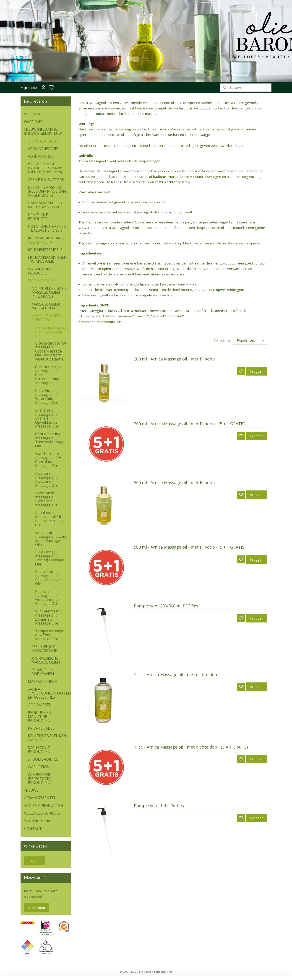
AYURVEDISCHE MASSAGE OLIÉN (46, 660)
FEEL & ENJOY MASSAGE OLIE (44, 649)
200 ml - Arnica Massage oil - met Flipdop (174, 359)
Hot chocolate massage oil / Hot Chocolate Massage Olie (50, 460)
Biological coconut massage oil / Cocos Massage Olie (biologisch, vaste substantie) (51, 351)
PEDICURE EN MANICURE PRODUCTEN (40, 717)
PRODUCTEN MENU (42, 141)
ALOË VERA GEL (41, 156)
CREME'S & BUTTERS (46, 180)
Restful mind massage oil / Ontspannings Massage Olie (47, 598)
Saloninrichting (37, 821)
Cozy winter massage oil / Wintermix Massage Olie (47, 397)
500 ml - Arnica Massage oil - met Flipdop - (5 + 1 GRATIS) (190, 547)
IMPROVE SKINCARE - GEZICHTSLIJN (46, 240)
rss (171, 972)
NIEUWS (31, 790)
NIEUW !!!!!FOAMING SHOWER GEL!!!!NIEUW (43, 131)
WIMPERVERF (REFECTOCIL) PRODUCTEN (40, 779)
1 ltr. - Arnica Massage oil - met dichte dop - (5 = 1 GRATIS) (191, 747)
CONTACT (33, 829)
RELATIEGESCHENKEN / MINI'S (47, 738)
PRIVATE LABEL (41, 728)
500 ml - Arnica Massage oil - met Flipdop (174, 483)
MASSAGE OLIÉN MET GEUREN (46, 306)
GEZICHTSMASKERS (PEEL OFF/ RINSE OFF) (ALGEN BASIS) (47, 191)
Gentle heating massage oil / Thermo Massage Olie (50, 440)
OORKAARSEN (40, 705)
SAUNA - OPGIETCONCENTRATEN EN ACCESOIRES (49, 693)
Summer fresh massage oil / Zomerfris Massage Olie (47, 617)
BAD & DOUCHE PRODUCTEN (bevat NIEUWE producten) (45, 168)
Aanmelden (36, 907)
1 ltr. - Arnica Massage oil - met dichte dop (176, 675)
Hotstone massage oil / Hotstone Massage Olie (47, 479)
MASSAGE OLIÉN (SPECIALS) (46, 318)
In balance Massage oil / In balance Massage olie (50, 519)
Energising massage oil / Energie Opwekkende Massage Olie (47, 418)
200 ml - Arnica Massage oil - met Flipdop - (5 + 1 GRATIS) (190, 424)
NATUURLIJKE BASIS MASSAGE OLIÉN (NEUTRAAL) (49, 292)
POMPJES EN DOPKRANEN (43, 672)
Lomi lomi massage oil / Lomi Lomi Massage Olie (51, 538)
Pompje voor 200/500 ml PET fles (166, 606)
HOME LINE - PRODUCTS (39, 217)
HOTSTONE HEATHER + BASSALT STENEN (47, 228)
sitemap (161, 972)
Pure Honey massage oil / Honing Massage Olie (50, 558)
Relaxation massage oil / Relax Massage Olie (48, 578)
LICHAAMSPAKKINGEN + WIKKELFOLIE (47, 259)
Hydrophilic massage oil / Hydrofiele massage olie (46, 499)
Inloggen (257, 371)
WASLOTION (39, 767)
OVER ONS (33, 122)
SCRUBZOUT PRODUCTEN (39, 750)
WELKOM (32, 114)
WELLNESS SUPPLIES (42, 813)
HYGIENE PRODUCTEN (44, 806)
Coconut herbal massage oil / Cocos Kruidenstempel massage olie (49, 375)
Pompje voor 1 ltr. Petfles (159, 806)
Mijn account (33, 88)
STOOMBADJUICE (43, 759)
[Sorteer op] (250, 340)
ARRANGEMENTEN (40, 798)
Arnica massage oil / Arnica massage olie (51, 331)
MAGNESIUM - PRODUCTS (40, 271)
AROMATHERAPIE (43, 149)
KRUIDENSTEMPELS (45, 250)
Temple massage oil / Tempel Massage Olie (50, 635)
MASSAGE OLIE (41, 281)
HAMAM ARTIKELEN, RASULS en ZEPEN (46, 205)
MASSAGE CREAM (43, 682)
